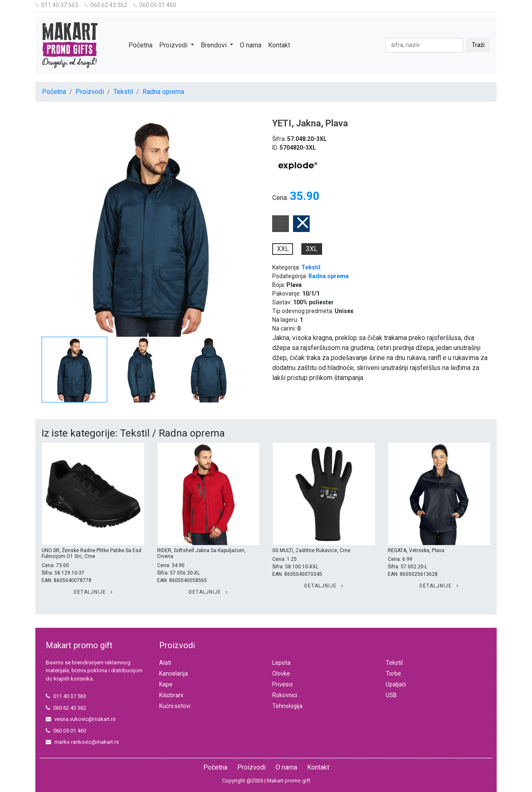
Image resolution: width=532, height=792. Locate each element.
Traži (478, 45)
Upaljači (396, 684)
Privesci (282, 684)
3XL (312, 249)
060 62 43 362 (106, 5)
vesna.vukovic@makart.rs (81, 719)
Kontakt (279, 45)
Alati (165, 663)
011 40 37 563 (57, 5)
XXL (283, 249)
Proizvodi (90, 92)
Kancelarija (174, 674)
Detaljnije (93, 592)
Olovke (281, 674)
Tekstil (123, 92)
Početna (140, 45)
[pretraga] (424, 45)
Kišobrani (171, 695)
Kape (166, 684)
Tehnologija (287, 706)
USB (391, 695)
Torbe (393, 674)
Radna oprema (163, 92)
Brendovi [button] (214, 45)
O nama (251, 45)
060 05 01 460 (155, 5)
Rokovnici (285, 695)
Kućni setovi (175, 706)
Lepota (281, 663)
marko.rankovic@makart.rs (82, 742)
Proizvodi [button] (174, 45)
